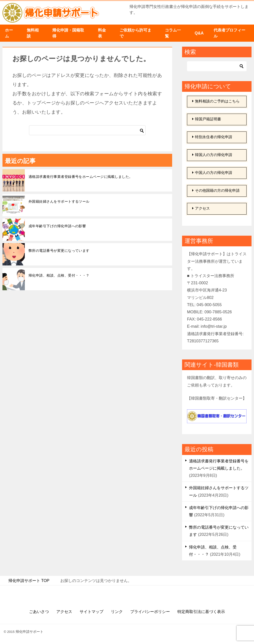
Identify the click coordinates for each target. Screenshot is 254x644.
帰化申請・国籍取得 (68, 33)
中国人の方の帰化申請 (212, 173)
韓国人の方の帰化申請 (212, 155)
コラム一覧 (173, 33)
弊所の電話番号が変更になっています (59, 251)
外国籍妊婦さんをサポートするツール (59, 201)
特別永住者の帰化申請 (212, 137)
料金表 (102, 33)
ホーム (9, 33)
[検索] (87, 130)
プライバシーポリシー (150, 612)
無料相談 (33, 33)
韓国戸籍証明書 (207, 119)
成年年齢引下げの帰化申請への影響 (57, 226)
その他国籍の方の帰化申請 (216, 191)
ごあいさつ (39, 612)
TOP (29, 580)
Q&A (199, 33)
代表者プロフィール (229, 33)
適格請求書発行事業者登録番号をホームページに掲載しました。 (80, 177)
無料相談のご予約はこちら (216, 101)
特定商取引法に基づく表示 (201, 612)
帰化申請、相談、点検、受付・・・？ (59, 275)
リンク (117, 612)
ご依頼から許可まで (135, 33)
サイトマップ (92, 612)
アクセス (201, 209)
